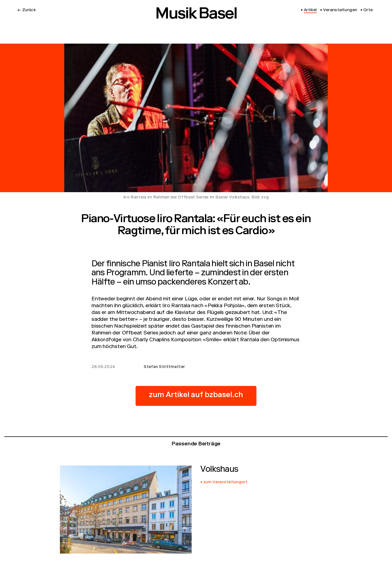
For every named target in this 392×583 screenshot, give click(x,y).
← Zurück (27, 10)
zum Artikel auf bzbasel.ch (196, 396)
